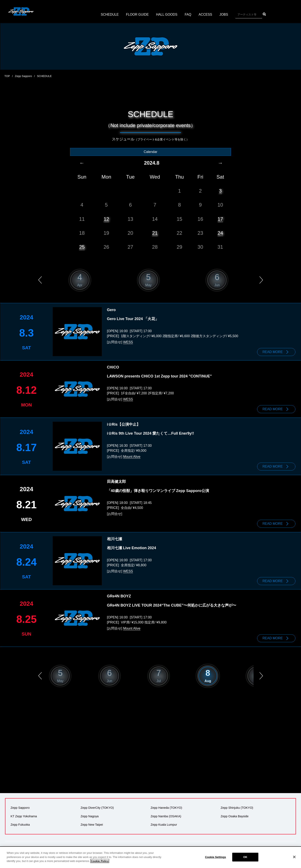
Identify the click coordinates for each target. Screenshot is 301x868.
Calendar (151, 152)
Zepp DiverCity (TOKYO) (97, 806)
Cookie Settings (216, 857)
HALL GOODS (167, 15)
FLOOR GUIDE (137, 15)
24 (220, 233)
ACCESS (206, 15)
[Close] (294, 857)
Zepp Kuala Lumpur (164, 823)
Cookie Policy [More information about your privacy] (100, 861)
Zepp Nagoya (89, 814)
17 (220, 219)
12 (106, 219)
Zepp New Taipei (92, 823)
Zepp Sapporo (23, 76)
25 (82, 247)
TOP (7, 76)
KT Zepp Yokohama (24, 814)
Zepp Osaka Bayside (235, 814)
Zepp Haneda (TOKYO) (166, 806)
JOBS (224, 15)
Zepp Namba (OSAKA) (166, 814)
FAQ (188, 15)
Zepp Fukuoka (20, 823)
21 (155, 233)
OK (245, 857)
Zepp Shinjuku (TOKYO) (237, 806)
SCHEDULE (109, 15)
